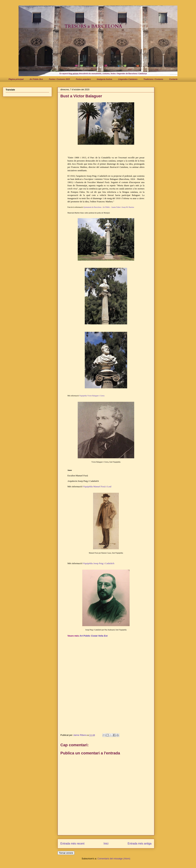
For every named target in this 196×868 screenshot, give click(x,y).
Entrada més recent (72, 844)
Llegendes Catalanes (128, 79)
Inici (106, 844)
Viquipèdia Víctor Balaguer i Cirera (92, 396)
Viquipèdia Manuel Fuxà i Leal (97, 486)
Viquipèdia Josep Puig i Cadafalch (98, 563)
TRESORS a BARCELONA (93, 26)
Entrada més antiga (140, 844)
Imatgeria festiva (104, 79)
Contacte (173, 79)
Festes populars (83, 79)
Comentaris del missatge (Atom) (114, 859)
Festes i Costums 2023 (59, 79)
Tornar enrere (66, 853)
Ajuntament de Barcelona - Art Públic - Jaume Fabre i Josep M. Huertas (109, 207)
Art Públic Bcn (36, 79)
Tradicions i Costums (153, 79)
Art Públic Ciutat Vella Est (93, 636)
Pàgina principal (16, 79)
